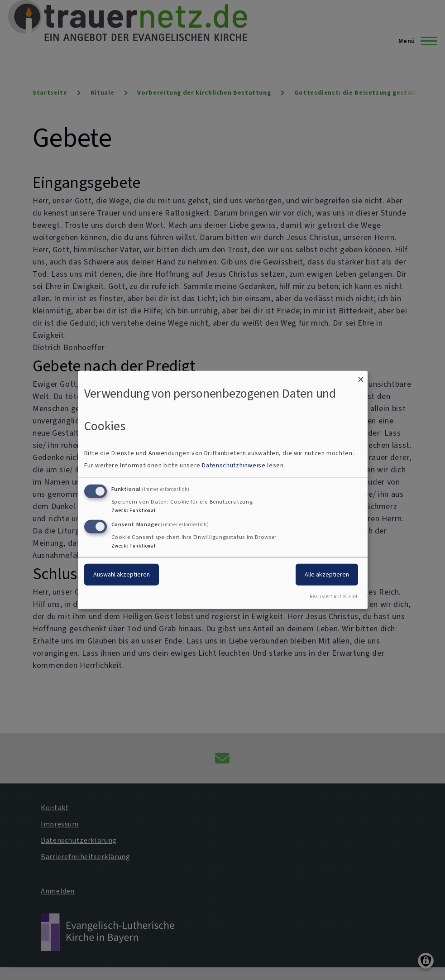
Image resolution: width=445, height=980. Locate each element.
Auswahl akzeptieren (122, 574)
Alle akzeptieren (327, 574)
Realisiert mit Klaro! (333, 597)
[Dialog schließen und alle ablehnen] (361, 377)
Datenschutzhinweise (234, 465)
